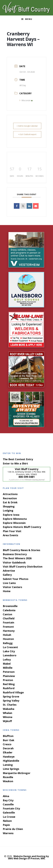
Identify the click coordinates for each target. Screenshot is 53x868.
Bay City (8, 800)
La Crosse (9, 817)
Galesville (9, 813)
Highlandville (11, 761)
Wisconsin (26, 100)
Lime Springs (11, 769)
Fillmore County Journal (34, 480)
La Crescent (10, 647)
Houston (8, 639)
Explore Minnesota (15, 519)
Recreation (10, 498)
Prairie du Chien (13, 829)
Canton (7, 614)
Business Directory (15, 554)
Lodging (8, 510)
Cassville (8, 804)
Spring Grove (11, 696)
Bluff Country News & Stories (21, 550)
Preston (8, 680)
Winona (8, 717)
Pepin (6, 825)
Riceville (8, 777)
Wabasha (9, 709)
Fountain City (11, 808)
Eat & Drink (10, 502)
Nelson (7, 821)
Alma (6, 796)
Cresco (7, 744)
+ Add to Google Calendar (27, 126)
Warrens (8, 833)
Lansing (8, 765)
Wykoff (7, 721)
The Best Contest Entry (18, 459)
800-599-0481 (27, 477)
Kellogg (8, 643)
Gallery (7, 575)
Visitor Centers (12, 587)
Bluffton (8, 736)
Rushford (9, 688)
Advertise (9, 571)
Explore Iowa (11, 515)
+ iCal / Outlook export (27, 134)
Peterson (9, 672)
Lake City (9, 651)
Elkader (8, 752)
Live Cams (9, 583)
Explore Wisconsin (14, 523)
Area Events (10, 535)
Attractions (10, 494)
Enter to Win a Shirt (15, 463)
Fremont (8, 627)
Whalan (7, 713)
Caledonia (9, 610)
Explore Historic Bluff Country (22, 527)
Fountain (8, 622)
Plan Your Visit (12, 531)
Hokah (7, 635)
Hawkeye (9, 757)
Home (7, 591)
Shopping (9, 506)
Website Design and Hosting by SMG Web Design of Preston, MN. (28, 857)
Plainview (9, 676)
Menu (29, 19)
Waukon (8, 781)
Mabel (7, 664)
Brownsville (10, 606)
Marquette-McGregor (17, 773)
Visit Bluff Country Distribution (23, 567)
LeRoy (7, 660)
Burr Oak (9, 740)
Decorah (8, 748)
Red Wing (9, 684)
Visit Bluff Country (27, 8)
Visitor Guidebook (14, 562)
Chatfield (9, 618)
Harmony (9, 631)
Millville (8, 668)
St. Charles (10, 705)
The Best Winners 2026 (17, 558)
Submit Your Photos (16, 579)
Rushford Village (13, 692)
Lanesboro (10, 655)
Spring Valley (11, 701)
